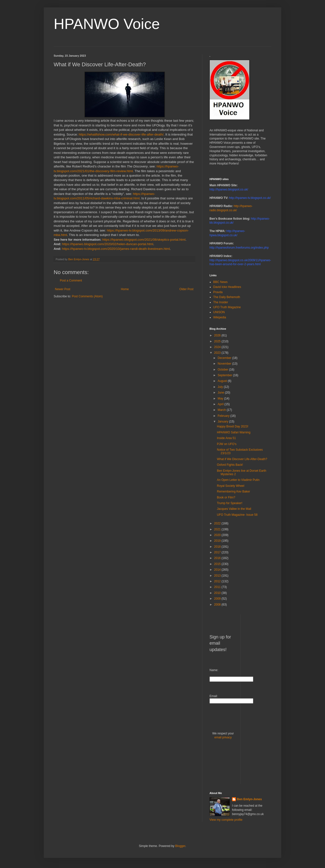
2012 (218, 581)
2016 (218, 558)
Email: (214, 696)
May (221, 399)
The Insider (221, 302)
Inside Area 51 (226, 438)
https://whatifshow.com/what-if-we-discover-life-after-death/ (121, 134)
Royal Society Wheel (231, 486)
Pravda (218, 292)
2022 (218, 523)
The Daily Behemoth (227, 297)
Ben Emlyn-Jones (249, 799)
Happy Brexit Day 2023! (233, 426)
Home (125, 289)
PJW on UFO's (227, 444)
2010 (218, 593)
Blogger (180, 846)
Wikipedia (220, 317)
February (224, 416)
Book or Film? (226, 497)
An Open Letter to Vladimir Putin (238, 480)
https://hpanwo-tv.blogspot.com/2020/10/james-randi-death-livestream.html (116, 249)
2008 (218, 605)
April (221, 404)
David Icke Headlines (227, 287)
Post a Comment (71, 281)
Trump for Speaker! (230, 503)
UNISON (219, 312)
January (223, 422)
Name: (214, 670)
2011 (218, 587)
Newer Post (63, 289)
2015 (218, 564)
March (222, 410)
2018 (218, 547)
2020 (218, 535)
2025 (218, 341)
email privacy (223, 737)
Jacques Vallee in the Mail (234, 509)
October (223, 370)
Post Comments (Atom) (87, 296)
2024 (218, 347)
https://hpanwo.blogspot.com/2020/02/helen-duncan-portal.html (108, 244)
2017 (218, 552)
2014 (218, 570)
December (225, 358)
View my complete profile (226, 820)
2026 (218, 335)
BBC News (220, 282)
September (225, 375)
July (221, 387)
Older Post (186, 289)
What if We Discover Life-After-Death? (242, 459)
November (225, 364)
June (221, 393)
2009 (218, 599)
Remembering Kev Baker (233, 492)
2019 (218, 541)
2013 (218, 576)
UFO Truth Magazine (227, 307)
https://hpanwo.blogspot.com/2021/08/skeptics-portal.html (144, 240)
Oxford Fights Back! (230, 465)
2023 (218, 353)
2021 (218, 529)
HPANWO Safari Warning (234, 432)
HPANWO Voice (107, 24)
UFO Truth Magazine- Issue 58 (237, 515)
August (223, 381)
